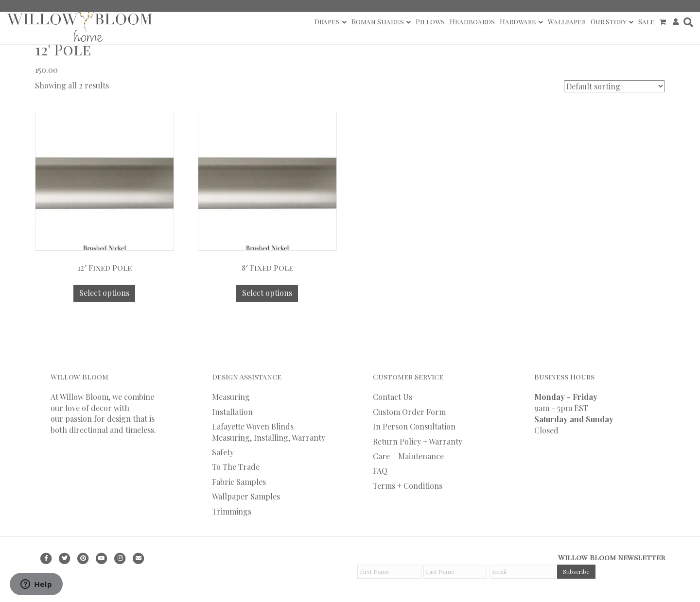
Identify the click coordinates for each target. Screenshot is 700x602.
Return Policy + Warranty (418, 441)
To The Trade (236, 467)
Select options (104, 293)
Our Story (609, 22)
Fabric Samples (239, 482)
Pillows (430, 22)
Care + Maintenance (408, 456)
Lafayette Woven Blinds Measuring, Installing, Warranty (269, 432)
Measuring (231, 397)
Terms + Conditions (408, 486)
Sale (647, 22)
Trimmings (232, 511)
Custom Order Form (409, 412)
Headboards (472, 22)
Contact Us (393, 397)
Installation (232, 412)
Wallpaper (567, 22)
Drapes (327, 22)
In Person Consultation (414, 426)
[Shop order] (614, 86)
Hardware (518, 22)
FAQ (380, 471)
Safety (223, 452)
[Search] (687, 22)
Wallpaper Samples (246, 496)
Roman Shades (378, 22)
